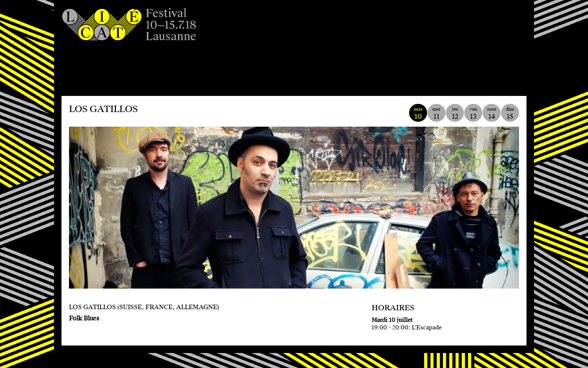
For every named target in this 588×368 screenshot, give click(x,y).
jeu (455, 113)
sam (492, 113)
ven (473, 113)
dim (510, 113)
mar (418, 113)
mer (436, 113)
